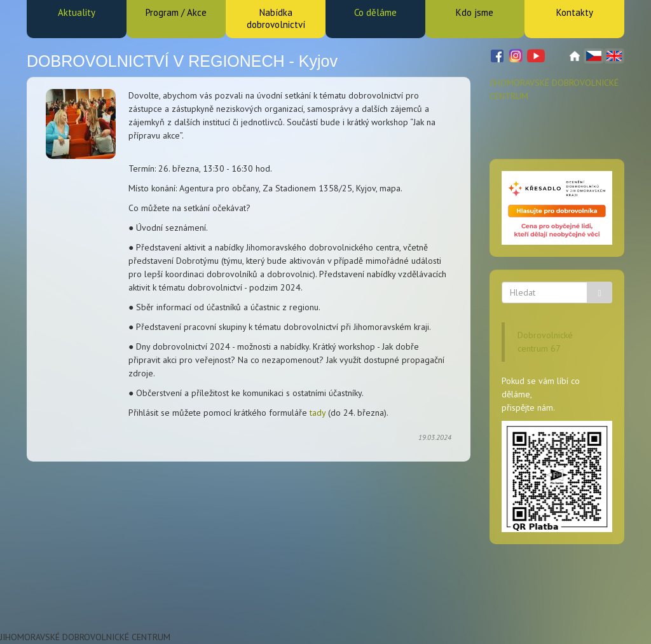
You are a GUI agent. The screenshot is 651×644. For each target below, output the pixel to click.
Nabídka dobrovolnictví (276, 18)
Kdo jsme (475, 12)
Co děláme (375, 12)
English (614, 56)
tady (318, 413)
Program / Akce (176, 12)
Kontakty (575, 12)
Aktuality (77, 12)
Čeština (594, 56)
